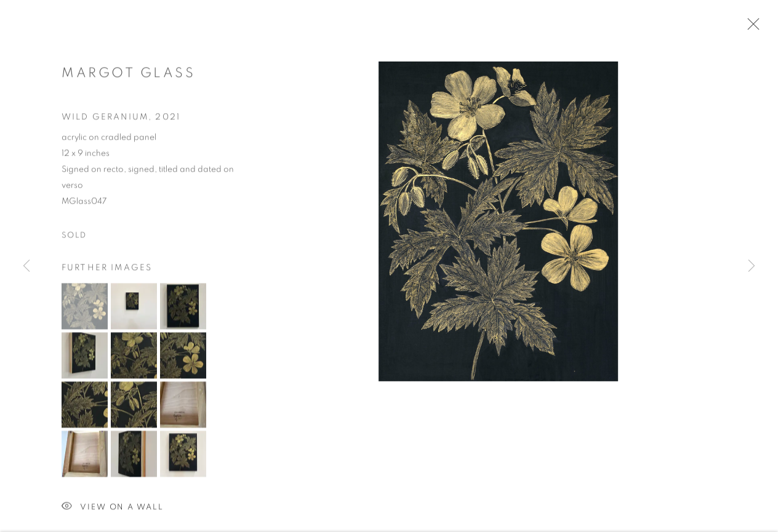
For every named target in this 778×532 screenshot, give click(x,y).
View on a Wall (113, 508)
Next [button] (752, 266)
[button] (85, 307)
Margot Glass (128, 74)
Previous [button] (26, 266)
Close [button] (750, 28)
